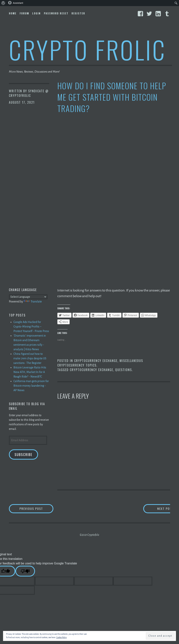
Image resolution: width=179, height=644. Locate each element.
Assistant (16, 3)
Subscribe (23, 454)
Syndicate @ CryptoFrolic (29, 93)
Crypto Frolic (88, 49)
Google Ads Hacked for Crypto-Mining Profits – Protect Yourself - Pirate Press (31, 327)
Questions (124, 370)
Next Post (155, 509)
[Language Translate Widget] (28, 297)
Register (78, 13)
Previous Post (37, 509)
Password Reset (56, 13)
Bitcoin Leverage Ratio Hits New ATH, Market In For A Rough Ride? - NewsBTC (30, 372)
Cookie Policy (61, 637)
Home (13, 13)
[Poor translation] (25, 571)
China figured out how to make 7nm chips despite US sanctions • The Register (30, 358)
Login (36, 13)
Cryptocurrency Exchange (96, 361)
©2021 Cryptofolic (89, 535)
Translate (33, 302)
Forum (24, 13)
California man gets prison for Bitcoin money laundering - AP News (31, 386)
